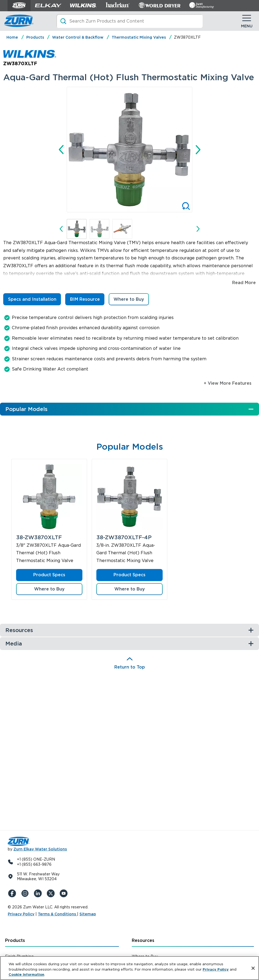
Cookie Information (26, 975)
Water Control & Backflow (78, 37)
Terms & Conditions (57, 914)
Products (35, 37)
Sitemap (88, 914)
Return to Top (130, 667)
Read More (244, 283)
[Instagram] (26, 893)
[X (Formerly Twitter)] (52, 893)
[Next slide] (198, 149)
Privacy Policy (21, 914)
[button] (77, 229)
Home (12, 37)
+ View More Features (228, 383)
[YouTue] (65, 893)
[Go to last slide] (61, 149)
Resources (143, 940)
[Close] (253, 968)
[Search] (129, 21)
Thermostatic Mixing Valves (139, 37)
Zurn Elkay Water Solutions (40, 849)
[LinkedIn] (39, 893)
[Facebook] (13, 893)
